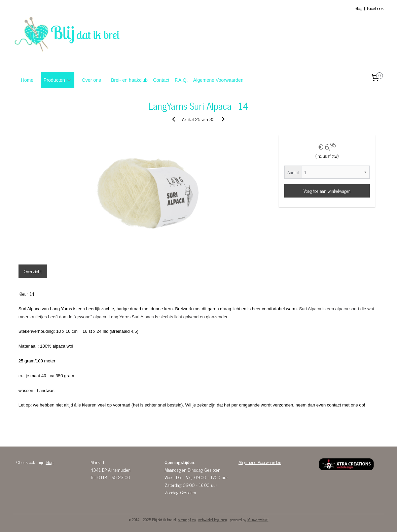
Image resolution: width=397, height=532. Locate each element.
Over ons (91, 80)
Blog (358, 8)
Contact (161, 80)
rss (194, 520)
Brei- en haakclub (129, 80)
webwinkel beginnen (212, 520)
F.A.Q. (181, 80)
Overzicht (33, 271)
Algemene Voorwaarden (218, 80)
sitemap (184, 520)
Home (27, 80)
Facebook (375, 8)
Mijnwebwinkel (258, 520)
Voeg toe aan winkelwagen (327, 191)
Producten (58, 80)
